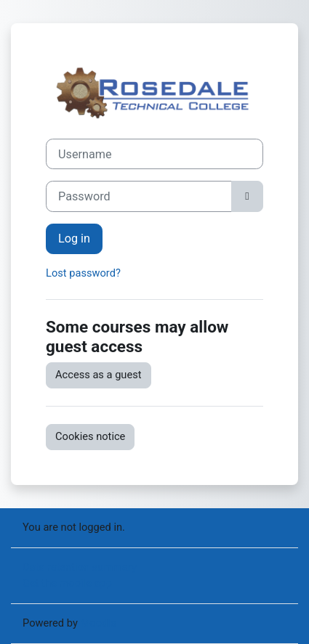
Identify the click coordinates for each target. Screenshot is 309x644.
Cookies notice (90, 436)
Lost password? (83, 273)
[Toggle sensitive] (247, 196)
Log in (74, 239)
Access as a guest (99, 375)
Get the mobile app (67, 583)
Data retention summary (80, 567)
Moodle (98, 623)
